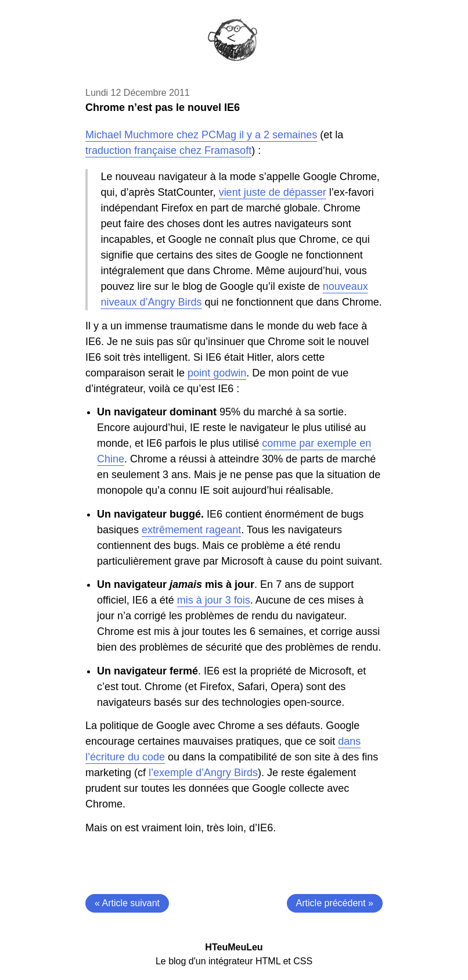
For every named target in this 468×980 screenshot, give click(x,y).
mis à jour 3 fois (214, 600)
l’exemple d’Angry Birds (203, 773)
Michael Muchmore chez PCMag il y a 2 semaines (201, 135)
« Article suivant (127, 903)
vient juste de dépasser (273, 192)
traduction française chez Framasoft (168, 150)
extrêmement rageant (191, 530)
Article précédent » (335, 903)
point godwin (217, 373)
